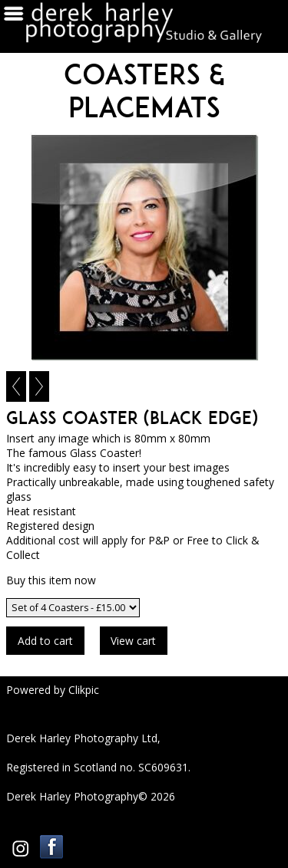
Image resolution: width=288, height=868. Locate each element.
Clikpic (84, 690)
